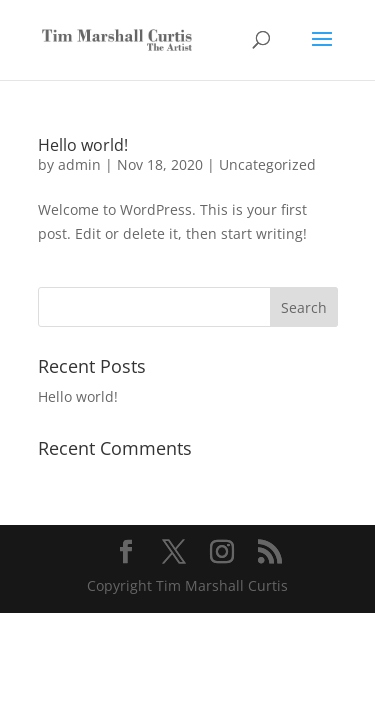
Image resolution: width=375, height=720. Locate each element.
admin (79, 164)
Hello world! (83, 145)
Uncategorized (267, 164)
